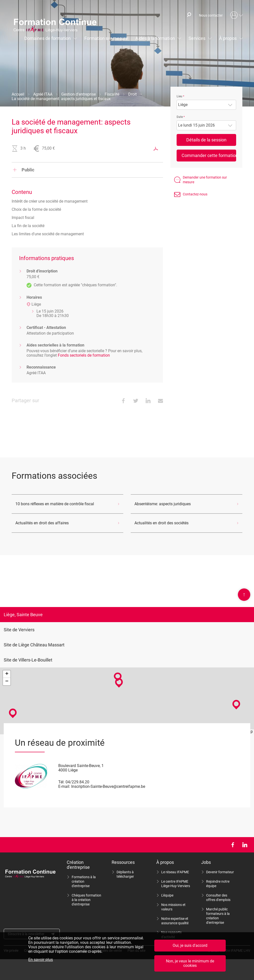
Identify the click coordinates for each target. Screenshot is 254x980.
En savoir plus (41, 960)
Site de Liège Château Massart (34, 645)
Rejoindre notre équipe (218, 884)
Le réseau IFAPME (175, 872)
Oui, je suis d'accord (190, 945)
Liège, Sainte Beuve (23, 615)
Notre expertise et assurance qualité (175, 921)
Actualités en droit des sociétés (161, 523)
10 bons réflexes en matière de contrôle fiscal (55, 504)
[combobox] (206, 105)
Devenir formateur (220, 872)
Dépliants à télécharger (125, 874)
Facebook (233, 845)
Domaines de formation (48, 38)
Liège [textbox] (183, 105)
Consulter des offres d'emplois (218, 898)
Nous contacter (211, 15)
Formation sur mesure (106, 38)
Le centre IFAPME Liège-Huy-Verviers (176, 884)
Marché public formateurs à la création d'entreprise (218, 916)
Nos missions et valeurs (173, 907)
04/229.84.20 (77, 782)
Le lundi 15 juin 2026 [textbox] (196, 125)
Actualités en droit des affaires (42, 523)
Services (197, 38)
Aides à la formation (155, 38)
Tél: (61, 782)
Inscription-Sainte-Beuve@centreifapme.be (108, 786)
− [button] (7, 682)
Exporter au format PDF (156, 149)
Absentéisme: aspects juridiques (163, 504)
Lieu (179, 96)
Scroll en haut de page (244, 595)
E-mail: (64, 786)
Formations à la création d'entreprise (84, 881)
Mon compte (237, 15)
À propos (228, 38)
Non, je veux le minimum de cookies (190, 963)
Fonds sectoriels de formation (84, 355)
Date (180, 117)
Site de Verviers (19, 630)
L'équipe (167, 895)
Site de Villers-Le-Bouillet (28, 660)
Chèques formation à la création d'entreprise (86, 900)
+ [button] (7, 674)
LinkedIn (245, 845)
